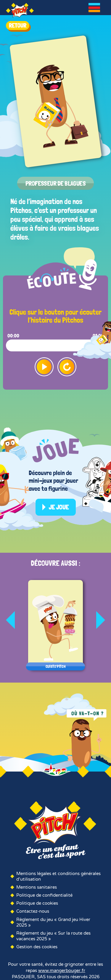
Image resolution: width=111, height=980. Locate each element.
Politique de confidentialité (44, 895)
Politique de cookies (37, 903)
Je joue (59, 507)
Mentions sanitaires (37, 887)
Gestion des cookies (37, 947)
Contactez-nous (33, 911)
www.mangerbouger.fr (62, 971)
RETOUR (18, 26)
